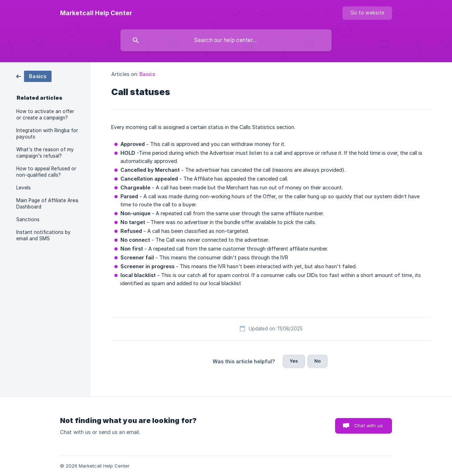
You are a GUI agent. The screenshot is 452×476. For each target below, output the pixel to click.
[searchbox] (226, 40)
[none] (96, 13)
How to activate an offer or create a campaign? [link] (45, 114)
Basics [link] (147, 74)
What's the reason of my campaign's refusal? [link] (45, 153)
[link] (34, 76)
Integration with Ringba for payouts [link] (47, 134)
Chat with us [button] (368, 425)
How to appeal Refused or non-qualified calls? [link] (46, 172)
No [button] (317, 361)
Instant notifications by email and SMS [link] (43, 235)
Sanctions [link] (28, 219)
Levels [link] (23, 188)
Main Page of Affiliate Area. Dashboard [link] (48, 204)
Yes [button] (294, 361)
